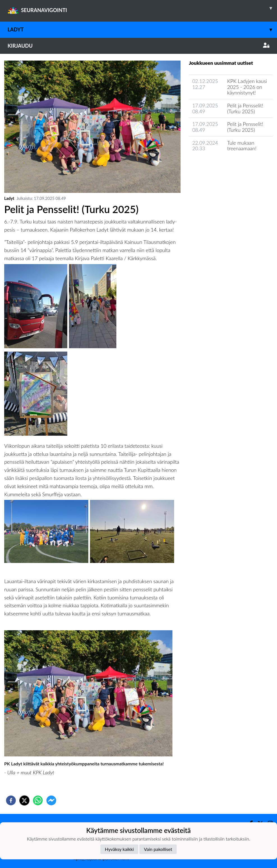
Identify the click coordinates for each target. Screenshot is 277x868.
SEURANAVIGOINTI (142, 8)
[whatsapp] (38, 800)
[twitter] (24, 800)
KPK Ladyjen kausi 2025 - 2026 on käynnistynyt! (247, 87)
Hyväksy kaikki (119, 849)
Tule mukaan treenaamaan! (242, 146)
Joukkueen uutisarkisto (218, 164)
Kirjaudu (138, 46)
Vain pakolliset (158, 849)
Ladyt (142, 30)
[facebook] (11, 800)
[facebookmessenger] (51, 800)
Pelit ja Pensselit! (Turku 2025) (245, 108)
